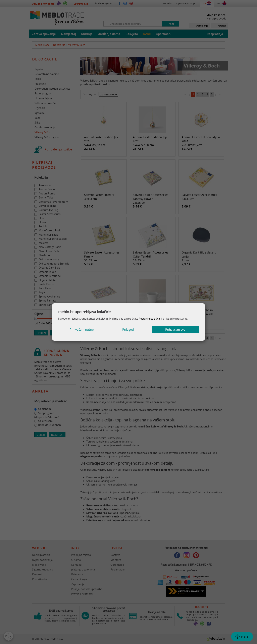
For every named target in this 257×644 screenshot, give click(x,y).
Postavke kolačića (149, 319)
